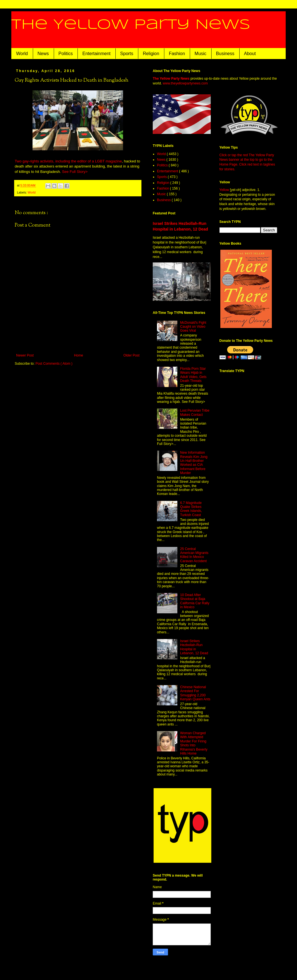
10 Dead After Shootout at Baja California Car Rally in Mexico (195, 601)
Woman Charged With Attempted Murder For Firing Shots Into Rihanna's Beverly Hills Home (194, 743)
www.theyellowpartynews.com (185, 83)
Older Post (131, 355)
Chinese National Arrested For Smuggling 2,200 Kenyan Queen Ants (195, 693)
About (250, 54)
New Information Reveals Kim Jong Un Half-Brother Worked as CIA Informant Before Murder (194, 463)
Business (225, 54)
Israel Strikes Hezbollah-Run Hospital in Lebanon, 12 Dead (194, 647)
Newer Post (25, 355)
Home (79, 355)
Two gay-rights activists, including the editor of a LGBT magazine (68, 161)
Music (201, 54)
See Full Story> (75, 172)
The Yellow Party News (131, 25)
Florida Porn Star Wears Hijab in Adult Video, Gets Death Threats (193, 375)
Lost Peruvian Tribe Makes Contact (195, 412)
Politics (66, 54)
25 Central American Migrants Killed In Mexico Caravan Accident (194, 555)
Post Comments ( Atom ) (54, 364)
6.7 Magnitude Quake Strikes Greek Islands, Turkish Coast (191, 509)
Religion (151, 54)
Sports (127, 54)
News (43, 54)
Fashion (177, 54)
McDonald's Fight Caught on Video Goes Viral (193, 327)
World (22, 54)
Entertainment (96, 54)
